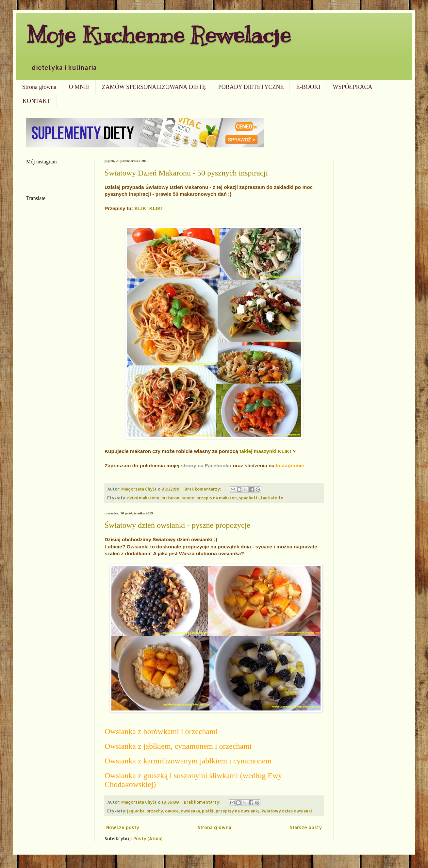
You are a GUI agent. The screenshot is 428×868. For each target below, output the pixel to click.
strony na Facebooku (206, 466)
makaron (170, 498)
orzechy (155, 811)
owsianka (190, 811)
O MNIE (79, 87)
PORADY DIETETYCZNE (251, 87)
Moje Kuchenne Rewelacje (158, 35)
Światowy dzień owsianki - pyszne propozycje (177, 525)
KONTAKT (37, 101)
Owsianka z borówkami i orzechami (161, 731)
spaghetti (249, 498)
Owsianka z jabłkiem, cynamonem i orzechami (178, 746)
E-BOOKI (308, 87)
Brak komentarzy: (203, 489)
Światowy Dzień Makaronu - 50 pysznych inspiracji (186, 173)
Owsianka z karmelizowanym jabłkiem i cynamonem (188, 761)
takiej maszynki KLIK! (265, 451)
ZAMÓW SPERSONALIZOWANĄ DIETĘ (154, 87)
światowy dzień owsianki (287, 811)
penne (188, 498)
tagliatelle (272, 498)
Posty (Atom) (148, 838)
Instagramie (290, 466)
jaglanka (136, 811)
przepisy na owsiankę (238, 811)
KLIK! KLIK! (149, 208)
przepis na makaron (217, 498)
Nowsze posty (123, 827)
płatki (208, 811)
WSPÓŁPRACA (352, 87)
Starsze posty (306, 827)
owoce (172, 811)
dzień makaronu (143, 498)
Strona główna (39, 87)
